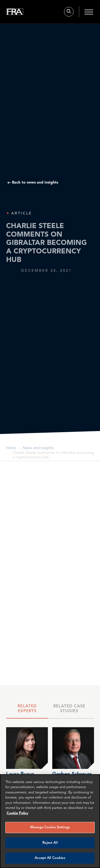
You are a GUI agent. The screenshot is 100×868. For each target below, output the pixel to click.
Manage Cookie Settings (50, 827)
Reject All (50, 843)
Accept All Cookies (50, 858)
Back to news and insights (35, 182)
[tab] (27, 710)
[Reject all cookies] (91, 783)
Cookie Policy (17, 813)
